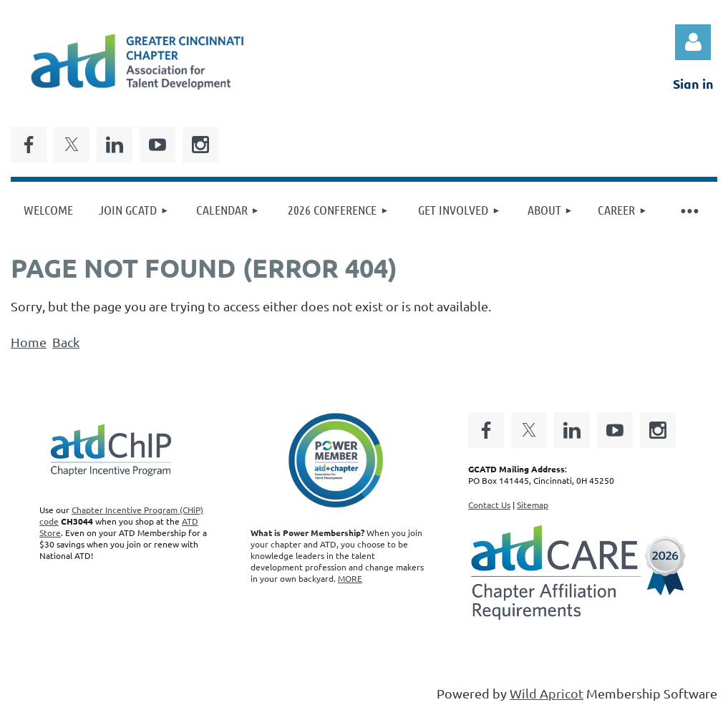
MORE (350, 578)
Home (29, 342)
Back (66, 342)
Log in (693, 42)
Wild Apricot (547, 693)
